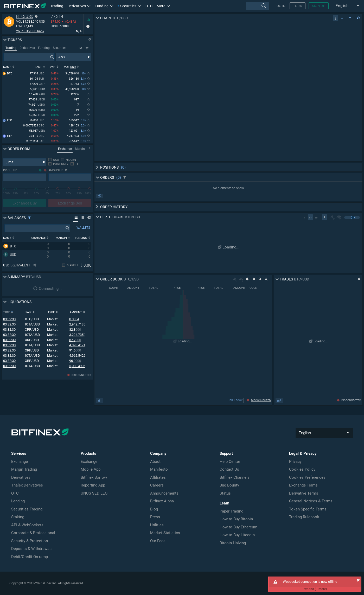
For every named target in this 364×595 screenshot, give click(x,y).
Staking (18, 517)
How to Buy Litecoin (237, 535)
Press (155, 517)
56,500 (37, 110)
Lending (18, 501)
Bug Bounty (229, 485)
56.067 (37, 131)
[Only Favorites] (87, 48)
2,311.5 (37, 136)
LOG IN (280, 6)
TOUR (298, 6)
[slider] (47, 189)
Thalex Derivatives (27, 485)
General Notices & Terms (311, 501)
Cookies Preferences (307, 477)
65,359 (37, 115)
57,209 (37, 84)
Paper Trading (231, 511)
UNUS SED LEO (94, 493)
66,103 (37, 79)
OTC (149, 6)
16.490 (37, 95)
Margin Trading (24, 469)
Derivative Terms (304, 493)
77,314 (37, 74)
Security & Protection (30, 541)
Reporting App (93, 485)
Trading (57, 6)
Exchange (20, 462)
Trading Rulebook (304, 517)
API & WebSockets (27, 525)
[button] (163, 6)
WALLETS (83, 228)
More (163, 6)
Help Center (230, 462)
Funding (104, 6)
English (347, 6)
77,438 (37, 100)
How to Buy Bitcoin (236, 519)
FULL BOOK (236, 400)
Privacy (295, 462)
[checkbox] (54, 160)
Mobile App (91, 469)
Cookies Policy (302, 469)
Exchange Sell (70, 203)
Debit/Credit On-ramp (30, 557)
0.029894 (36, 141)
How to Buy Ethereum (238, 527)
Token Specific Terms (308, 509)
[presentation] (257, 6)
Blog (154, 509)
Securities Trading (27, 509)
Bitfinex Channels (235, 477)
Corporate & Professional (33, 533)
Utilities (157, 525)
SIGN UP (319, 6)
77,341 (37, 89)
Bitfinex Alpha (162, 501)
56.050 (37, 121)
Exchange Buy (25, 203)
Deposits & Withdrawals (32, 549)
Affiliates (158, 477)
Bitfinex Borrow (94, 477)
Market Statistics (165, 533)
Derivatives (79, 6)
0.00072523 (34, 126)
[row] (46, 246)
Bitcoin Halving (233, 543)
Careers (157, 485)
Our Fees (158, 541)
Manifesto (159, 469)
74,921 (37, 105)
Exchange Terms (303, 485)
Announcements (164, 493)
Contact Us (229, 469)
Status (225, 493)
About (155, 462)
